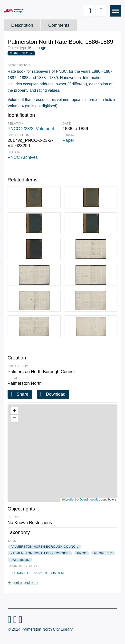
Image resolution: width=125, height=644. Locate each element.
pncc (82, 553)
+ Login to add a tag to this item (38, 573)
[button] (14, 411)
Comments (59, 25)
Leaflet (68, 500)
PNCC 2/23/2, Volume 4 (31, 129)
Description (22, 25)
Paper (68, 140)
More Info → (21, 53)
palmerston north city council (40, 553)
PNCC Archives (23, 157)
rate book (20, 560)
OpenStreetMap (90, 500)
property (103, 553)
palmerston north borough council (44, 547)
